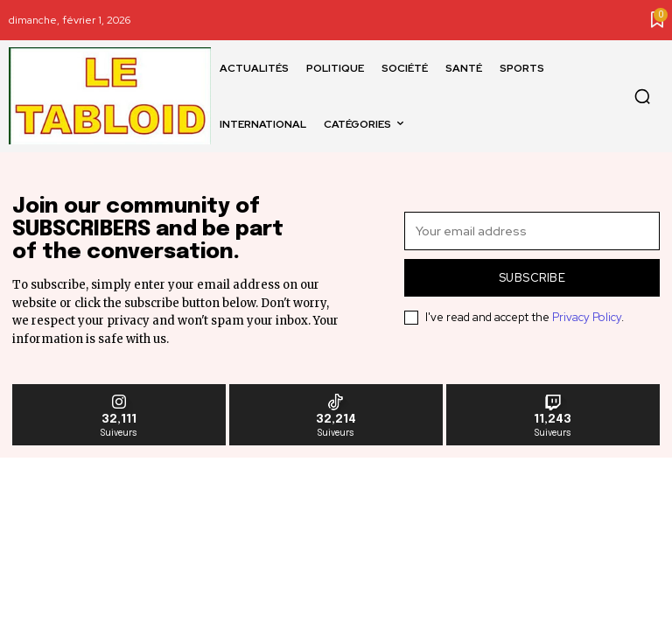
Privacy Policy (587, 317)
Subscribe (532, 278)
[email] (532, 231)
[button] (642, 96)
